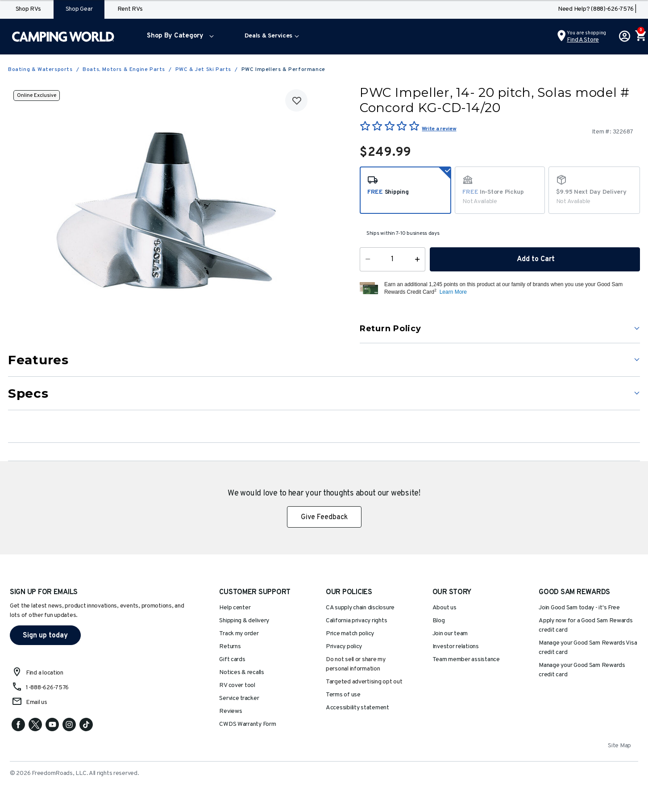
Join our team (450, 634)
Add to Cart (535, 259)
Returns (230, 647)
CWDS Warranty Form (247, 724)
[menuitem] (178, 37)
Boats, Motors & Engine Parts (124, 70)
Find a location (45, 673)
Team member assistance (466, 660)
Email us (37, 702)
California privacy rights (356, 621)
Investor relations (456, 647)
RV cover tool (237, 685)
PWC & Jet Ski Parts (203, 70)
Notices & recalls (241, 673)
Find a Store (583, 40)
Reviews (231, 711)
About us (444, 608)
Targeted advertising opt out (364, 682)
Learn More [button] (453, 292)
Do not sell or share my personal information (356, 664)
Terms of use (343, 695)
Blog (439, 621)
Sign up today (45, 636)
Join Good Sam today (579, 608)
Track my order (239, 634)
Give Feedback (324, 517)
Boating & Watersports (40, 70)
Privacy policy (344, 647)
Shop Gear (79, 9)
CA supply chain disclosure (360, 608)
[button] (178, 37)
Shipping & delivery (244, 621)
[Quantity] (393, 259)
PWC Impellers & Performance (283, 70)
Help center (235, 608)
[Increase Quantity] (419, 259)
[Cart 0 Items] (640, 37)
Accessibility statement (357, 708)
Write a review (439, 129)
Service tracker (239, 698)
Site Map (619, 746)
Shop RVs (28, 9)
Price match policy (350, 634)
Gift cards (232, 660)
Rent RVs (130, 9)
